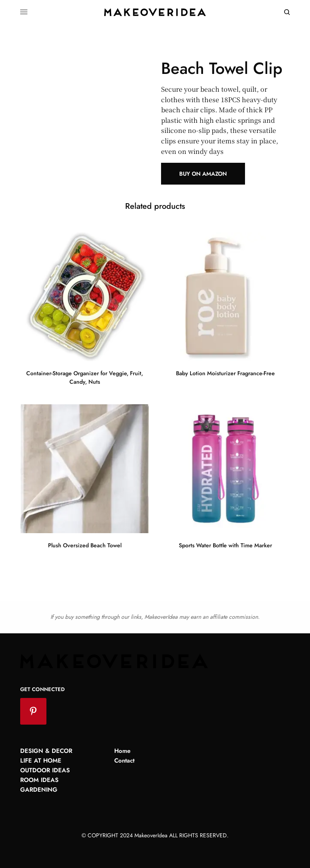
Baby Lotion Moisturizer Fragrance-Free (225, 373)
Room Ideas (39, 780)
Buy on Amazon (203, 174)
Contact (124, 761)
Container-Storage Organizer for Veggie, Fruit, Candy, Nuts (85, 377)
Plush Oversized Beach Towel (85, 545)
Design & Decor (46, 751)
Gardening (39, 790)
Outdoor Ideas (45, 770)
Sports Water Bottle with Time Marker (225, 545)
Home (122, 751)
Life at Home (41, 761)
